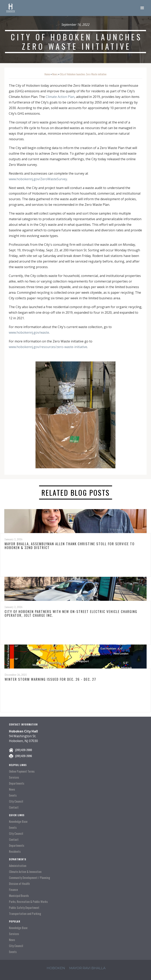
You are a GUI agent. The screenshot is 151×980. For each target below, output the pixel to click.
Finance (13, 890)
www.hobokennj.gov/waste (29, 332)
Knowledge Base (18, 821)
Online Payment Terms (22, 771)
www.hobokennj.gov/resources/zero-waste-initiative (48, 347)
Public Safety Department (24, 908)
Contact (14, 807)
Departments (17, 783)
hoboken (56, 968)
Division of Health (19, 884)
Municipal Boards (19, 896)
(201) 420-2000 (24, 750)
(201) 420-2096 (24, 756)
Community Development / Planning (30, 878)
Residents (15, 851)
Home (47, 74)
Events (13, 795)
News (55, 74)
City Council (16, 801)
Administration (18, 866)
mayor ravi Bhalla (87, 968)
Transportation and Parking (25, 914)
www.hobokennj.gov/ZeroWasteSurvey (38, 179)
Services (14, 777)
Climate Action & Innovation (25, 872)
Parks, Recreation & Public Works (28, 902)
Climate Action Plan (60, 97)
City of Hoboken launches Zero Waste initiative (83, 74)
